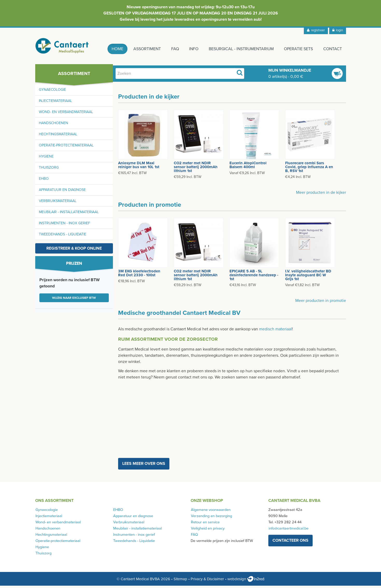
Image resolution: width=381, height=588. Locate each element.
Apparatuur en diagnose (62, 192)
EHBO (44, 181)
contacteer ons (290, 543)
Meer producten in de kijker (321, 195)
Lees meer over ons (144, 466)
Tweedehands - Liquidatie (63, 237)
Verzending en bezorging (211, 518)
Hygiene (46, 159)
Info (192, 49)
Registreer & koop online (74, 251)
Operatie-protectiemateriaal (66, 148)
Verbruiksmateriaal (58, 203)
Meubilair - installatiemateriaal (69, 214)
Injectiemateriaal (55, 103)
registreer (316, 30)
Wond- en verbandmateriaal (66, 114)
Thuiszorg (49, 170)
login (338, 30)
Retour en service (205, 524)
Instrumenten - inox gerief (64, 225)
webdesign (246, 581)
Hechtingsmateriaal (58, 136)
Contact (333, 49)
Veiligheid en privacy (207, 531)
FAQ (172, 49)
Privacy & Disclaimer (207, 581)
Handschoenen (53, 125)
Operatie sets (298, 49)
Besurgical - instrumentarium (240, 49)
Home (114, 49)
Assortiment (144, 49)
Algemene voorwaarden (210, 512)
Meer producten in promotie (321, 303)
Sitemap (180, 581)
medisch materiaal (275, 331)
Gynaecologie (52, 92)
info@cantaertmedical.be (288, 531)
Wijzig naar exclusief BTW (74, 300)
